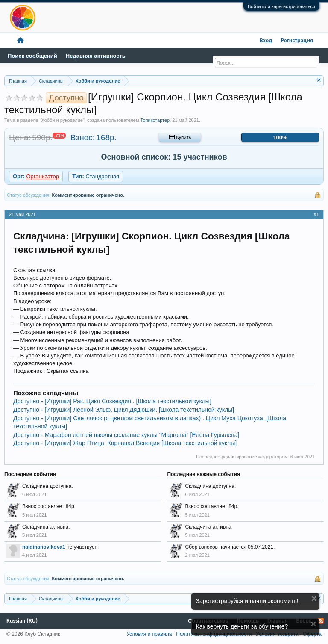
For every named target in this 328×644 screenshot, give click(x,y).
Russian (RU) (22, 621)
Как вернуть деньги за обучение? (242, 626)
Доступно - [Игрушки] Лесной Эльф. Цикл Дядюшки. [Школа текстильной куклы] (124, 410)
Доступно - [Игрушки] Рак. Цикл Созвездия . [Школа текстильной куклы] (112, 401)
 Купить (180, 137)
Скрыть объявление (314, 598)
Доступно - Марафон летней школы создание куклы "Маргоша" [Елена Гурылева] (126, 435)
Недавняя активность (96, 56)
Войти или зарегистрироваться (281, 6)
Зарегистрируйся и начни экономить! (247, 601)
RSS (321, 621)
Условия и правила (149, 634)
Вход (266, 40)
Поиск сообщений (32, 56)
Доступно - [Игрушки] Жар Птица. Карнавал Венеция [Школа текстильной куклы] (125, 443)
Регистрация (297, 40)
